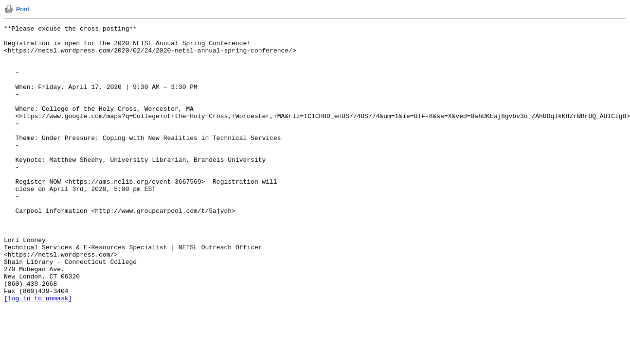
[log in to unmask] (38, 353)
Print (23, 9)
